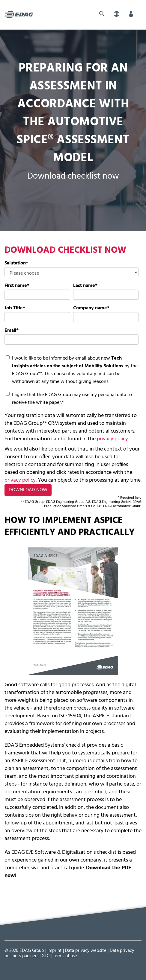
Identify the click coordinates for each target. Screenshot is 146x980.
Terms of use (65, 956)
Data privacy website (86, 951)
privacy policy (112, 439)
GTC (46, 956)
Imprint (55, 951)
